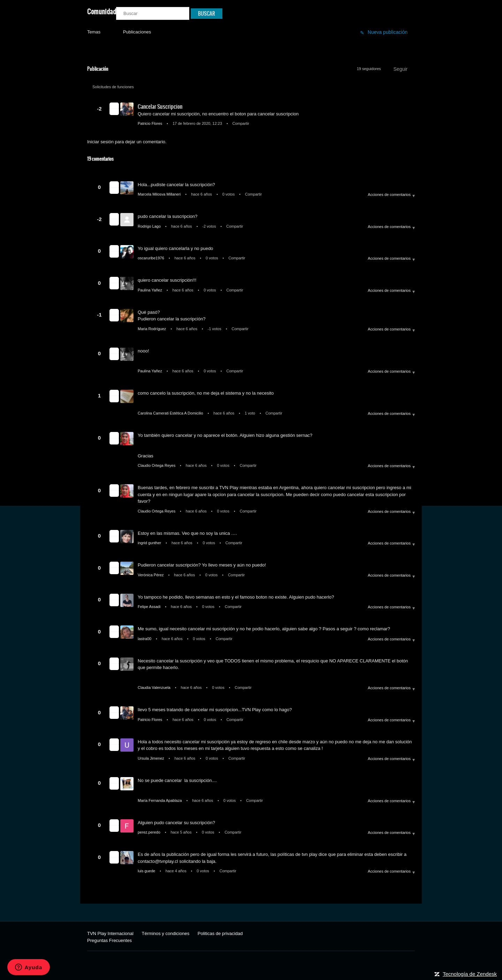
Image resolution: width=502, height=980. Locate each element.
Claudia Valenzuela (155, 687)
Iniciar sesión (100, 142)
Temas (94, 32)
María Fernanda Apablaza (160, 800)
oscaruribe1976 (151, 258)
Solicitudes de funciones (113, 87)
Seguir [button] (401, 69)
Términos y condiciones (166, 933)
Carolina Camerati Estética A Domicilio (171, 413)
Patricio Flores (150, 123)
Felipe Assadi (150, 607)
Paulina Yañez (150, 290)
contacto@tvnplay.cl (158, 861)
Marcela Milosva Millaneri (160, 194)
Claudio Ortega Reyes (157, 465)
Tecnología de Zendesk (470, 974)
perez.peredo (150, 832)
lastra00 (145, 639)
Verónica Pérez (151, 575)
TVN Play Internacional (110, 933)
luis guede (147, 871)
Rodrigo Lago (150, 226)
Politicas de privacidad (220, 933)
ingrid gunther (150, 543)
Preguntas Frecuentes (109, 940)
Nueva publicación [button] (388, 32)
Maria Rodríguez (152, 329)
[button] (114, 106)
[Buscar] (153, 13)
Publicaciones (137, 32)
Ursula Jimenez (151, 758)
